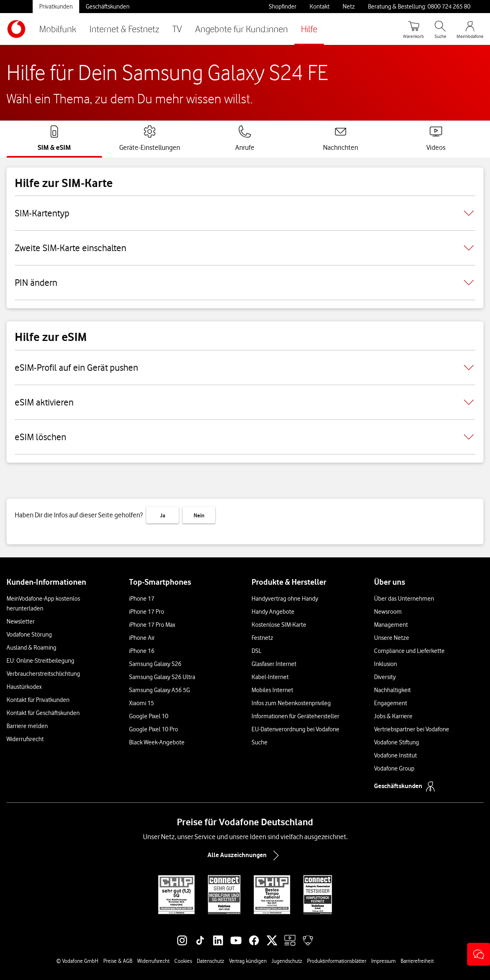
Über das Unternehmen (404, 599)
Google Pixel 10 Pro (154, 729)
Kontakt (320, 7)
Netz (349, 7)
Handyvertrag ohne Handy (285, 599)
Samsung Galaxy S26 (155, 664)
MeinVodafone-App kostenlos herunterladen (43, 604)
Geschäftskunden (108, 7)
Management (391, 625)
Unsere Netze (392, 638)
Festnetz (262, 638)
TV (177, 29)
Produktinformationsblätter (337, 961)
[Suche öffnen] (440, 29)
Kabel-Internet (270, 677)
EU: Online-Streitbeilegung (40, 661)
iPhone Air (142, 638)
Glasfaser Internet (274, 664)
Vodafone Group (394, 768)
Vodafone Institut (395, 755)
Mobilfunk (58, 29)
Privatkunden (56, 7)
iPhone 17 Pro (147, 612)
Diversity (385, 677)
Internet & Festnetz (124, 29)
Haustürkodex (24, 687)
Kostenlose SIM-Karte (279, 625)
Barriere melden (27, 726)
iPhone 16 (142, 651)
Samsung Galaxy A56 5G (159, 690)
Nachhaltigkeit (392, 690)
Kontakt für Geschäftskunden (43, 713)
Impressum (383, 961)
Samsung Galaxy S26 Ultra (162, 677)
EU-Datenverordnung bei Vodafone (295, 729)
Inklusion (385, 664)
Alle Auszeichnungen (245, 855)
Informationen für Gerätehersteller (295, 716)
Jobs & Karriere (393, 716)
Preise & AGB (118, 961)
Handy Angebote (273, 612)
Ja (163, 515)
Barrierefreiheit (417, 961)
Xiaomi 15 (141, 703)
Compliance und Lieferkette (409, 651)
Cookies (183, 961)
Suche (259, 742)
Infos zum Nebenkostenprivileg (291, 703)
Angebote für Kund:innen (242, 29)
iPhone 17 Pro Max (152, 625)
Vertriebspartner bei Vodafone (412, 729)
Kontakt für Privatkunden (38, 700)
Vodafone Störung (29, 635)
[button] (479, 954)
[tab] (54, 138)
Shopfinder (283, 7)
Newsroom (388, 612)
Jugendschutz (287, 961)
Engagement (391, 703)
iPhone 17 (142, 599)
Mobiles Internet (272, 690)
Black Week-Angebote (157, 742)
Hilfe (309, 29)
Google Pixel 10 (149, 716)
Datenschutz (210, 961)
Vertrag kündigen (248, 961)
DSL (256, 651)
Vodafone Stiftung (396, 742)
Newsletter (21, 621)
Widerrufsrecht (25, 739)
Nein (199, 515)
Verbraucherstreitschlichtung (43, 674)
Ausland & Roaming (31, 648)
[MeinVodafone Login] (470, 29)
